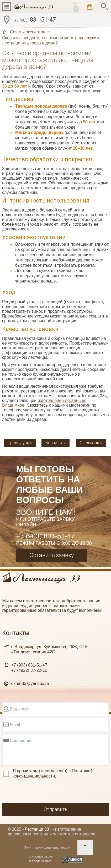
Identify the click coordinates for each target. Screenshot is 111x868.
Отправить (56, 809)
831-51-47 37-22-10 (29, 668)
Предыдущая (20, 443)
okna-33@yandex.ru (30, 683)
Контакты (16, 633)
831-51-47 (35, 20)
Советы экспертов (28, 32)
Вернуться (55, 443)
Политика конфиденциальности (47, 847)
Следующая (91, 443)
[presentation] (42, 791)
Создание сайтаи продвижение (41, 859)
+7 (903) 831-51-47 (46, 536)
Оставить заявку (52, 555)
